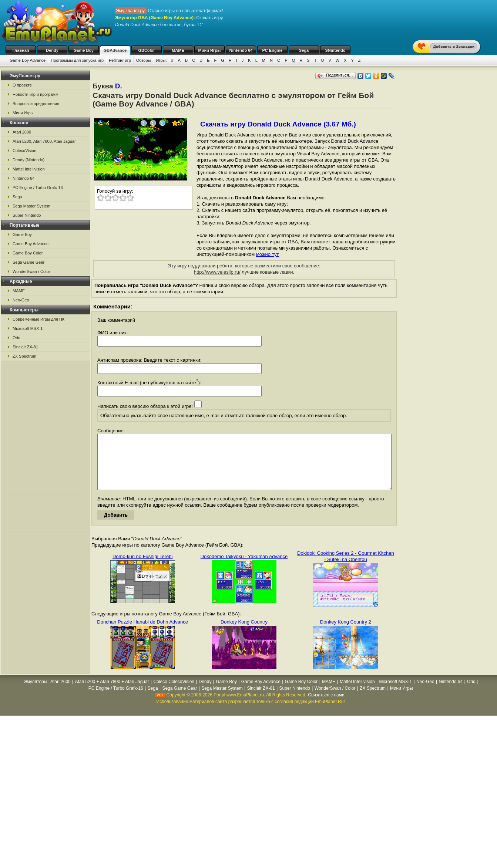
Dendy (52, 50)
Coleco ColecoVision (174, 693)
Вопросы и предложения (36, 104)
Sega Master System (31, 206)
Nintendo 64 (241, 50)
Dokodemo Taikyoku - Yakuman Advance (244, 568)
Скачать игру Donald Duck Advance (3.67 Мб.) (278, 124)
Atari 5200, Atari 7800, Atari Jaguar (44, 141)
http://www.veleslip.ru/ (217, 272)
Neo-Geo (21, 300)
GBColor (146, 50)
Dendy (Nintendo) (28, 160)
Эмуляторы (35, 693)
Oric (16, 338)
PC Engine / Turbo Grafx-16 (38, 188)
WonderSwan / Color (31, 271)
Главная (21, 50)
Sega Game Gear (28, 262)
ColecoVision (24, 151)
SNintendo (335, 50)
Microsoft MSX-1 (28, 328)
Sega (304, 50)
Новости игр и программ (36, 94)
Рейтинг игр (120, 60)
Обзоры (144, 60)
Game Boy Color (28, 253)
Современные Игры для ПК (38, 319)
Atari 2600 (22, 132)
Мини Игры (210, 50)
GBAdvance (115, 50)
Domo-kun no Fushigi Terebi (142, 568)
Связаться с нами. (327, 706)
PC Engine (272, 50)
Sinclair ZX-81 (25, 347)
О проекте (22, 85)
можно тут (267, 254)
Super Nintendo (27, 215)
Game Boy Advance (28, 60)
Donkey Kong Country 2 (346, 633)
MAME (178, 50)
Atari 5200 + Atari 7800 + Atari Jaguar (112, 693)
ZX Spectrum (24, 356)
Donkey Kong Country (244, 633)
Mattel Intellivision (29, 169)
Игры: (161, 60)
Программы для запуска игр (77, 60)
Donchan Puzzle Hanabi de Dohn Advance (142, 633)
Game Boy (84, 50)
